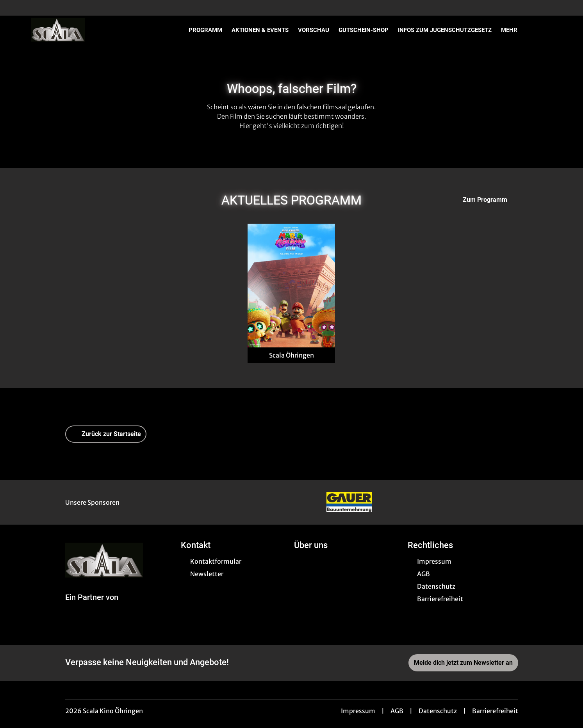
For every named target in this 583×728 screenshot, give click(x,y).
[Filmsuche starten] (544, 30)
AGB (397, 711)
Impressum (358, 711)
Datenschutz (438, 711)
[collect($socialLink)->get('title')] (14, 8)
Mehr (514, 30)
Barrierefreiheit (495, 711)
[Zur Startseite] (86, 30)
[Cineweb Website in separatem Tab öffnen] (92, 607)
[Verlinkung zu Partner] (349, 502)
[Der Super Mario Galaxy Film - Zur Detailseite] (291, 286)
